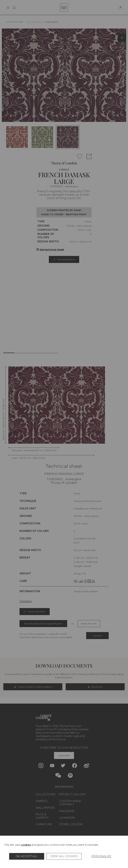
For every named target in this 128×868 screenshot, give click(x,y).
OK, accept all (27, 856)
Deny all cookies (64, 856)
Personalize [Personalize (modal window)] (101, 856)
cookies (26, 845)
